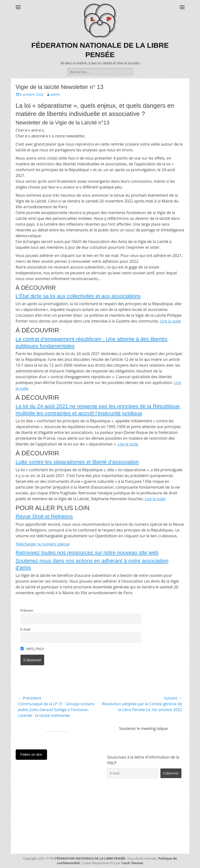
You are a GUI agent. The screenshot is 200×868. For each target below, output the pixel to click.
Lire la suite (170, 321)
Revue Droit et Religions (44, 516)
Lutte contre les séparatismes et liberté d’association (77, 462)
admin (55, 94)
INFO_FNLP (32, 649)
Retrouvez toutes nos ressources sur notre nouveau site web (87, 553)
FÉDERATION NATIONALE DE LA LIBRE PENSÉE (90, 858)
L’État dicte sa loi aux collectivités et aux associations (78, 296)
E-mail (25, 629)
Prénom (27, 610)
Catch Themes (132, 863)
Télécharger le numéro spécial (43, 544)
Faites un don (31, 754)
